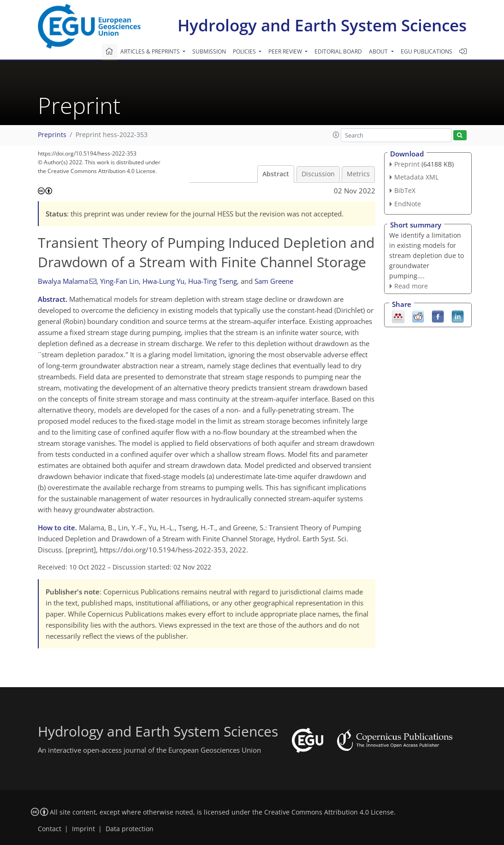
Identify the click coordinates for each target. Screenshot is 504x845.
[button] (336, 135)
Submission (209, 51)
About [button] (379, 51)
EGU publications (427, 51)
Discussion (318, 174)
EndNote (408, 204)
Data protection (130, 829)
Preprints (52, 135)
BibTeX (405, 190)
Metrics (358, 174)
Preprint (407, 164)
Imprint (83, 829)
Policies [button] (245, 51)
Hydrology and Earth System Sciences (322, 25)
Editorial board (338, 51)
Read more (411, 286)
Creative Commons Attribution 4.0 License (329, 812)
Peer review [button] (286, 51)
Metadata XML (416, 177)
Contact (50, 829)
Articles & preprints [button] (151, 51)
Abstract (276, 174)
